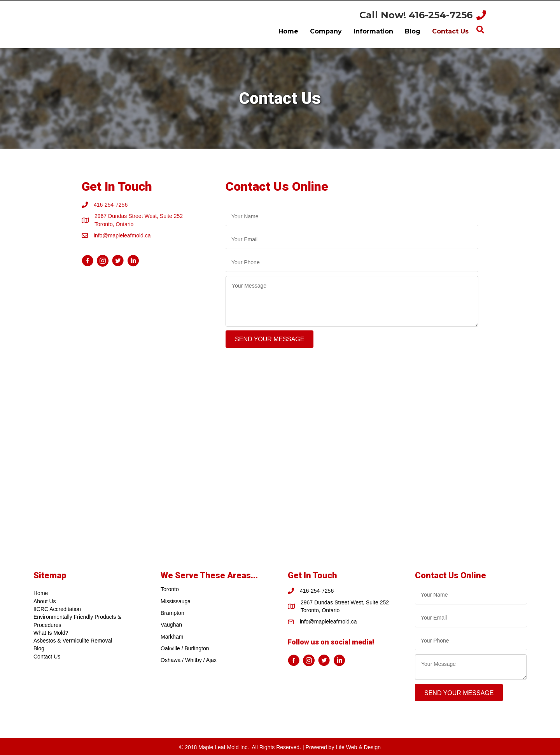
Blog (39, 648)
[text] (352, 217)
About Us (45, 601)
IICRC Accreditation (57, 609)
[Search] (480, 30)
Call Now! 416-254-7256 (416, 15)
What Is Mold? (51, 633)
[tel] (352, 262)
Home (41, 593)
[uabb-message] (352, 301)
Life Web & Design (358, 747)
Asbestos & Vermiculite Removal (73, 641)
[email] (352, 240)
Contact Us (47, 657)
